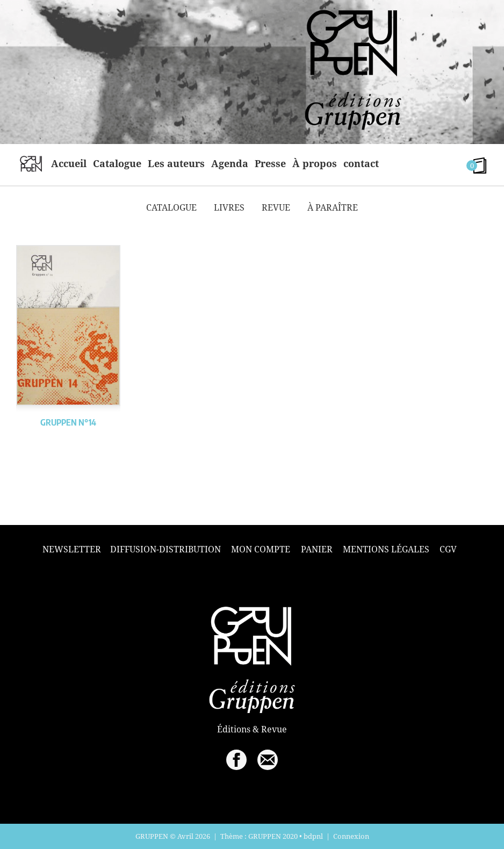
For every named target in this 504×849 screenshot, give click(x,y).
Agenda (230, 163)
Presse (270, 163)
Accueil (69, 163)
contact (361, 163)
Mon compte (261, 549)
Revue (276, 207)
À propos (315, 163)
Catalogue (117, 163)
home (31, 163)
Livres (229, 207)
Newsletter (72, 549)
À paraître (333, 207)
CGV (448, 549)
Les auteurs (176, 163)
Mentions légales (386, 549)
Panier (317, 549)
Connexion (351, 836)
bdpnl (313, 836)
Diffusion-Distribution (165, 549)
